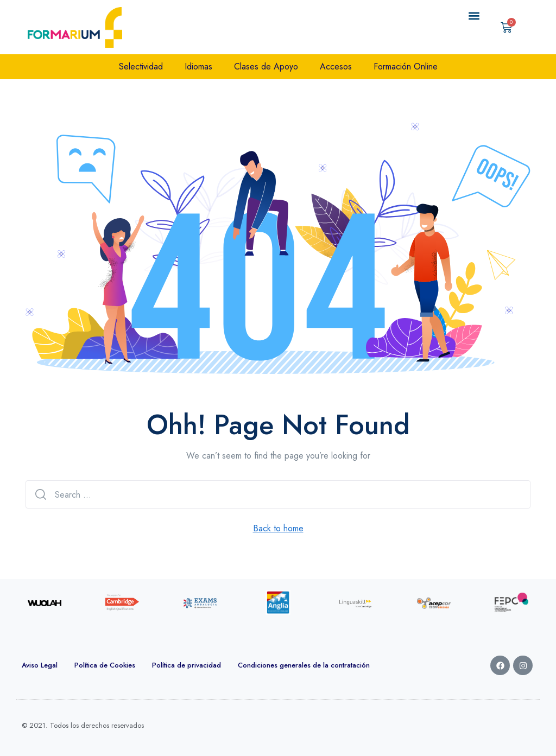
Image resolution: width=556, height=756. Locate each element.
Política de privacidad (187, 665)
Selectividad (141, 66)
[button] (474, 16)
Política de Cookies (105, 665)
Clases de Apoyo (266, 66)
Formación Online (406, 66)
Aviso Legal (40, 665)
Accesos (336, 66)
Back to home (278, 528)
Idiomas (198, 66)
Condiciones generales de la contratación (304, 665)
